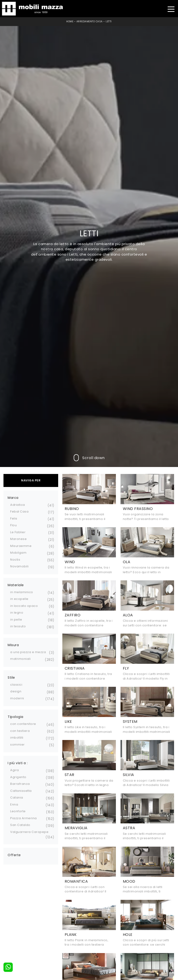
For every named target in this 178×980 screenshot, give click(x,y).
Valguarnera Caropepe (29, 832)
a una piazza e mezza (28, 652)
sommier (17, 745)
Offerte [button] (14, 855)
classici (16, 685)
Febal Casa (19, 511)
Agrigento (18, 777)
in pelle (16, 620)
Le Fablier (18, 532)
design (16, 691)
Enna (14, 804)
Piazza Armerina (24, 818)
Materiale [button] (16, 585)
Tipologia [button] (16, 717)
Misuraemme (21, 546)
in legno (17, 613)
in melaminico (22, 592)
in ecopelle (19, 599)
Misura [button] (13, 645)
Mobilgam (18, 553)
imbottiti (17, 738)
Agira (15, 770)
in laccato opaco (24, 606)
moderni (17, 698)
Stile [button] (11, 677)
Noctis (15, 560)
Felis (14, 518)
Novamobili (19, 566)
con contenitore (23, 724)
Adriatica (18, 505)
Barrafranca (20, 784)
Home (70, 21)
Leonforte (18, 811)
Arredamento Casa (90, 21)
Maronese (18, 539)
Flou (13, 525)
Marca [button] (13, 498)
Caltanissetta (21, 791)
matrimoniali (20, 659)
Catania (17, 797)
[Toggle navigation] (171, 9)
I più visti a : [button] (18, 763)
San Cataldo (20, 825)
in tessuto (18, 626)
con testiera (20, 731)
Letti (109, 21)
